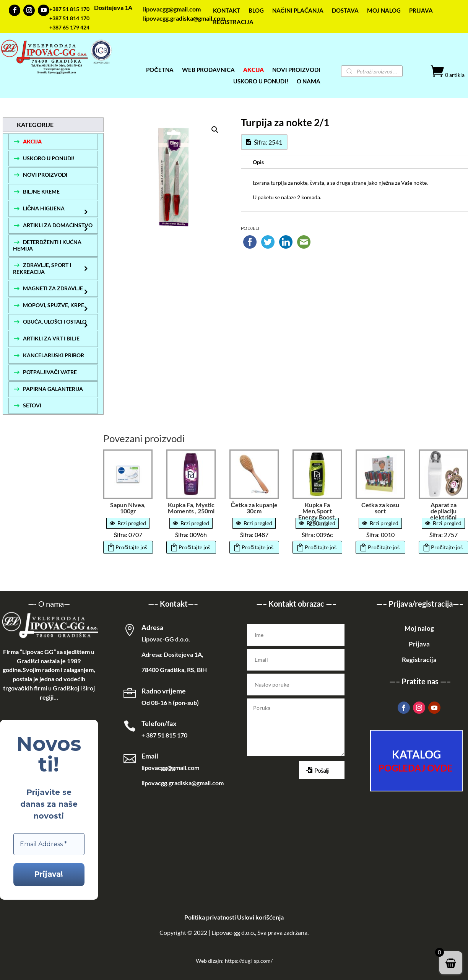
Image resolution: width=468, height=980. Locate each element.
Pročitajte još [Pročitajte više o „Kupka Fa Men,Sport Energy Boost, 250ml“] (321, 547)
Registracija (419, 660)
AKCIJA (253, 70)
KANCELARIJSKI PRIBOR (54, 355)
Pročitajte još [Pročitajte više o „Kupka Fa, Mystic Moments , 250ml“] (194, 547)
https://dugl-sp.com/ (249, 961)
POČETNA (160, 70)
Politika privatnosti (210, 917)
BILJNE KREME (41, 191)
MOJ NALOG (384, 11)
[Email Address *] (49, 844)
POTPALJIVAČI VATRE (50, 372)
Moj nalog (419, 628)
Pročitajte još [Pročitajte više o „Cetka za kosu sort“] (384, 547)
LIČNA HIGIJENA (44, 208)
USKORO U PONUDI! (261, 81)
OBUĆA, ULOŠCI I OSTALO (55, 322)
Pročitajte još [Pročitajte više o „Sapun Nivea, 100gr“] (131, 547)
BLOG (256, 11)
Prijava (419, 644)
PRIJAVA (421, 11)
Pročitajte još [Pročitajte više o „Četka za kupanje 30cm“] (258, 547)
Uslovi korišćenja (260, 917)
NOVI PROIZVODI (45, 175)
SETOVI (32, 405)
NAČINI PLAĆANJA (298, 11)
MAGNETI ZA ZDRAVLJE (53, 288)
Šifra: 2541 (268, 142)
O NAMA (309, 81)
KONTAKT (227, 11)
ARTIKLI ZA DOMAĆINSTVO (58, 225)
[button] (215, 130)
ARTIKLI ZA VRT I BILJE (51, 338)
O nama (51, 604)
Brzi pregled (128, 523)
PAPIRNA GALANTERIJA (53, 389)
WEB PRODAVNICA (208, 70)
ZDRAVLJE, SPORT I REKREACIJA (42, 268)
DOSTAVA (345, 11)
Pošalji (322, 770)
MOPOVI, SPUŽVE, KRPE (54, 305)
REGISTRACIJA (233, 22)
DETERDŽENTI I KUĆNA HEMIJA (47, 245)
